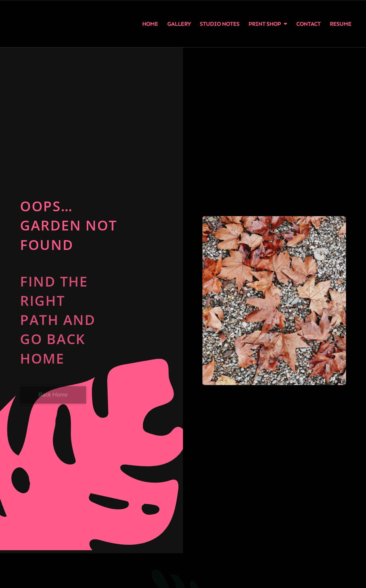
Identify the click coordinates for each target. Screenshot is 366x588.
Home (150, 24)
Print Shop (268, 24)
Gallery (179, 24)
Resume (340, 24)
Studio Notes (220, 24)
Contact (308, 24)
